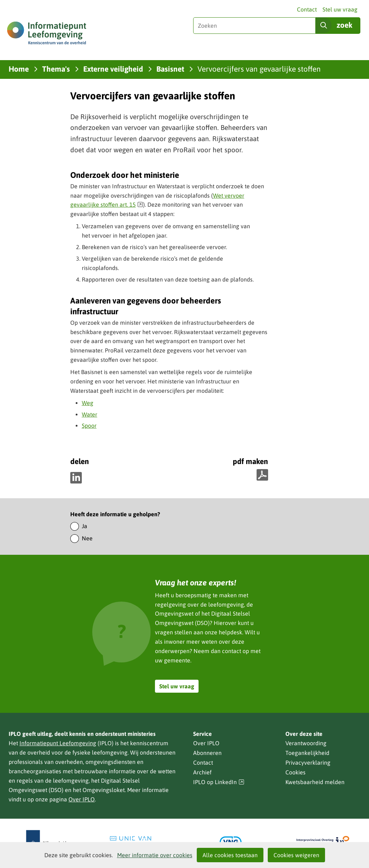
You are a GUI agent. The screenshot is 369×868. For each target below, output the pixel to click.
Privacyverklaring (308, 763)
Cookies (295, 772)
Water (90, 414)
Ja (85, 526)
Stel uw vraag (340, 9)
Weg (88, 403)
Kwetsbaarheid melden (315, 782)
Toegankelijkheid (307, 753)
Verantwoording (306, 743)
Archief (202, 772)
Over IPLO (82, 799)
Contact (307, 9)
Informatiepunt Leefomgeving (58, 743)
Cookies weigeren (296, 855)
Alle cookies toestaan (230, 855)
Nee (87, 538)
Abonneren (207, 753)
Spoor (89, 426)
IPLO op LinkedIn (219, 782)
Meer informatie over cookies (155, 855)
